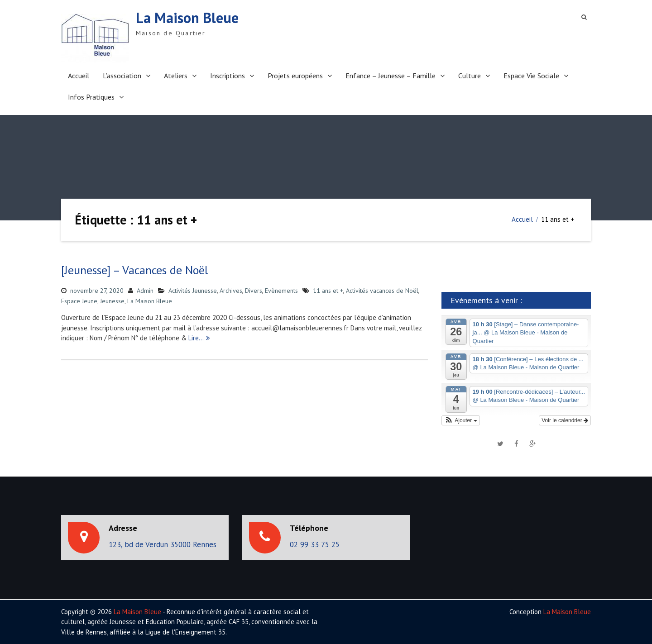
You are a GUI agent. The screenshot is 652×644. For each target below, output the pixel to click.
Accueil (79, 76)
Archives (231, 291)
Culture (470, 76)
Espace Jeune (79, 301)
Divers (254, 291)
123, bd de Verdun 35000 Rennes (163, 544)
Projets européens (295, 76)
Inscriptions (228, 76)
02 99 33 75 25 (315, 544)
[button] (461, 420)
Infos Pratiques (91, 97)
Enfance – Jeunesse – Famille (391, 76)
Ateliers (176, 76)
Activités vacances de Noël (382, 291)
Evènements (281, 291)
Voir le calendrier (565, 420)
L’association (122, 76)
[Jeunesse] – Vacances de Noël (134, 270)
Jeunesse (112, 301)
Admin (145, 291)
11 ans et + (328, 291)
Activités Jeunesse (193, 291)
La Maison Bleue (187, 18)
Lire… (196, 338)
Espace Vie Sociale (531, 76)
